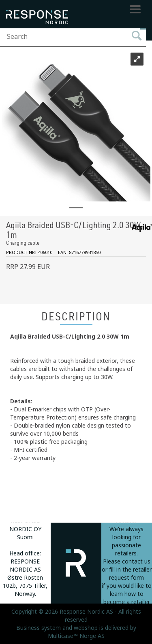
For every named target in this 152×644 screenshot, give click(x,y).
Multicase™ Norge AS (76, 636)
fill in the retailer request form (130, 574)
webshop (86, 628)
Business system (39, 628)
